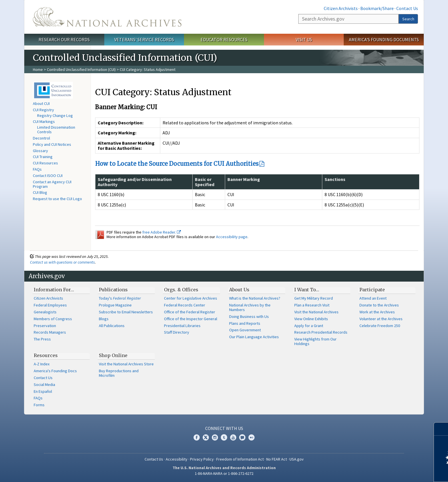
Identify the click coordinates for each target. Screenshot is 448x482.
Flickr (251, 437)
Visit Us (304, 39)
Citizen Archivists (341, 8)
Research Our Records (64, 39)
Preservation (45, 326)
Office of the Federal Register (190, 312)
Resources (46, 355)
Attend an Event (373, 298)
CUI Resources (45, 163)
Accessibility (177, 459)
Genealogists (45, 312)
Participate (372, 290)
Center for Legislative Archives (191, 298)
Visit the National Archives (316, 312)
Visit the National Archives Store (126, 364)
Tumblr (224, 437)
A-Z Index (42, 364)
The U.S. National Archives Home (107, 17)
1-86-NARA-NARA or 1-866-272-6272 (224, 473)
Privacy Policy (202, 459)
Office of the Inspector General (191, 319)
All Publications (112, 326)
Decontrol (41, 138)
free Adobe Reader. (162, 232)
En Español (43, 391)
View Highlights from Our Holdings (315, 341)
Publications (113, 290)
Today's (120, 298)
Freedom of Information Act (240, 459)
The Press (42, 339)
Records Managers (50, 332)
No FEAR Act (277, 459)
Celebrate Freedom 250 (380, 326)
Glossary (40, 151)
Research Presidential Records (321, 332)
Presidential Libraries (182, 326)
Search (408, 19)
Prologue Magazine (115, 305)
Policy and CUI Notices (52, 144)
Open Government (245, 330)
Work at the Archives (377, 312)
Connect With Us (224, 428)
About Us (239, 290)
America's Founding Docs (55, 371)
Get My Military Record (314, 298)
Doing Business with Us (249, 316)
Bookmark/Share (377, 8)
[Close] (441, 429)
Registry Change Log (55, 115)
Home (38, 69)
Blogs (104, 319)
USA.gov (297, 459)
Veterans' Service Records (144, 39)
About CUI (41, 103)
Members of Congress (53, 319)
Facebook (197, 437)
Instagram (215, 437)
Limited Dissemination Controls (56, 130)
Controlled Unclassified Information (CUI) (81, 69)
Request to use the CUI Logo (57, 199)
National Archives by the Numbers (250, 307)
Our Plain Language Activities (254, 337)
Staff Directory (177, 332)
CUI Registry (43, 110)
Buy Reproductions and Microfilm (119, 373)
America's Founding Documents (384, 39)
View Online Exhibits (311, 319)
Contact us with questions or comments (62, 262)
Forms (39, 405)
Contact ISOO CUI (48, 176)
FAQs (37, 169)
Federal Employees (50, 305)
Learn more (397, 472)
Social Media (44, 385)
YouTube (233, 437)
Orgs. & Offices (181, 290)
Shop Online (113, 355)
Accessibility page (232, 237)
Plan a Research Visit (312, 305)
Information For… (54, 290)
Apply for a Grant (309, 326)
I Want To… (307, 290)
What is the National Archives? (255, 298)
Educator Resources (224, 39)
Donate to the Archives (379, 305)
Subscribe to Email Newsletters (126, 312)
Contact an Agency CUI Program (52, 184)
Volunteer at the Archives (381, 319)
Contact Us (407, 8)
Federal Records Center (185, 305)
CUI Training (43, 157)
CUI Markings (44, 122)
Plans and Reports (245, 323)
